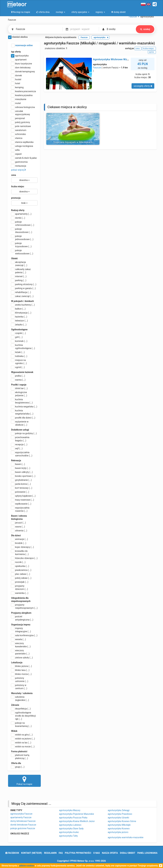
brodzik (19, 543)
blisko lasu (20, 670)
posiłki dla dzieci (23, 418)
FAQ (61, 853)
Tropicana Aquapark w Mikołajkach (73, 142)
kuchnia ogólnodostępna (23, 346)
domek (17, 75)
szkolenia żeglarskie (20, 698)
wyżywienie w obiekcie (20, 423)
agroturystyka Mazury (70, 810)
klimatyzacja (21, 313)
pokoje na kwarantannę (21, 724)
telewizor (20, 321)
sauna (18, 527)
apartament (19, 60)
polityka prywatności (78, 853)
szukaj (145, 29)
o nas (97, 853)
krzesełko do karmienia (20, 552)
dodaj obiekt (128, 853)
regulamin (50, 853)
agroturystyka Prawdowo (120, 814)
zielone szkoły (22, 658)
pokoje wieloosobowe (22, 252)
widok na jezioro (23, 739)
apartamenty (21, 214)
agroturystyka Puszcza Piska (73, 818)
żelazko (19, 325)
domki (18, 218)
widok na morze (23, 747)
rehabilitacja (21, 292)
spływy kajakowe (23, 496)
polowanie (20, 492)
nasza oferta (110, 853)
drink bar (19, 388)
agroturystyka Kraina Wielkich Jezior (77, 821)
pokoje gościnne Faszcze (23, 828)
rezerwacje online (22, 46)
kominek (19, 341)
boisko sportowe (23, 476)
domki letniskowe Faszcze (23, 825)
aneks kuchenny (23, 305)
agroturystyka (20, 56)
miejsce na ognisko (19, 362)
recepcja (19, 444)
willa (15, 150)
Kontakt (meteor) (32, 853)
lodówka (19, 356)
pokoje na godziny (24, 433)
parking (19, 280)
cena (14, 175)
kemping (17, 87)
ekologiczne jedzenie (19, 394)
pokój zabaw (21, 578)
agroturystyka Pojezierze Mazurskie (77, 814)
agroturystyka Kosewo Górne (122, 821)
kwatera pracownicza (24, 91)
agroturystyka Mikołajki (119, 825)
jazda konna (21, 484)
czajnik (19, 333)
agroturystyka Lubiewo (70, 825)
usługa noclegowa (22, 146)
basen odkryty (22, 472)
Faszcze (97, 68)
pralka (18, 376)
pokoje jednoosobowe (22, 238)
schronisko (19, 134)
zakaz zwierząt (22, 296)
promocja (16, 198)
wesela (19, 639)
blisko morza (21, 674)
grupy (18, 767)
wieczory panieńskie (20, 652)
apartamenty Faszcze (21, 817)
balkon (18, 309)
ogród (18, 367)
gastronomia (19, 162)
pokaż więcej (19, 170)
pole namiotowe (21, 126)
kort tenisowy (22, 488)
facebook (12, 853)
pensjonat (18, 118)
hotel (16, 83)
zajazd (16, 154)
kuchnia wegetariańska (22, 412)
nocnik (18, 562)
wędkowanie (21, 504)
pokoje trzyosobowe (21, 245)
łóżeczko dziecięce (24, 558)
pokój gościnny (21, 122)
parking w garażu (23, 288)
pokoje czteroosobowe (23, 223)
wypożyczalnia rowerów (20, 509)
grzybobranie (22, 480)
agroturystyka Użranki (118, 818)
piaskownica (21, 570)
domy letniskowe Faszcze (23, 821)
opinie (152, 52)
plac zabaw (21, 574)
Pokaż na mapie (25, 781)
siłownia (19, 531)
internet (19, 276)
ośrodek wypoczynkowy (21, 113)
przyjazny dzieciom (20, 587)
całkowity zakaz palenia (21, 271)
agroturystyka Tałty (68, 836)
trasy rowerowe (23, 500)
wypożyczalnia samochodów (22, 454)
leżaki (18, 352)
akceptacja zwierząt (19, 264)
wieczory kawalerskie (21, 645)
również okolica (18, 37)
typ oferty (16, 52)
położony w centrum (19, 687)
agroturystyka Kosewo (119, 829)
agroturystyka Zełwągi (119, 810)
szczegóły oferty (143, 86)
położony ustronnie (20, 679)
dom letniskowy (21, 68)
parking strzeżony (24, 284)
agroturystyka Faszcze (21, 814)
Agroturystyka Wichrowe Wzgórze (113, 59)
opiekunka (20, 566)
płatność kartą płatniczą (20, 757)
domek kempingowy (23, 72)
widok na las (21, 743)
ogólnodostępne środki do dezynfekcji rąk (24, 716)
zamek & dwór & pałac (24, 158)
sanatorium (19, 130)
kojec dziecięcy (23, 547)
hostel (16, 79)
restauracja (19, 166)
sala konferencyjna (24, 635)
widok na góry (22, 735)
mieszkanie (19, 99)
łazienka (19, 317)
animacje (20, 539)
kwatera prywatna (22, 95)
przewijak (20, 582)
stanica (17, 138)
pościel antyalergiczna (22, 618)
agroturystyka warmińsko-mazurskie (126, 837)
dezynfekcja (21, 709)
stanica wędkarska (22, 142)
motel (16, 103)
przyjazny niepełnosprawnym (24, 606)
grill (17, 337)
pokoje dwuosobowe (22, 230)
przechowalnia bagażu (20, 439)
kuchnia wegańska (24, 407)
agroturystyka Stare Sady (71, 829)
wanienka (20, 593)
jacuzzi (19, 523)
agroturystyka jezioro (118, 832)
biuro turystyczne (22, 64)
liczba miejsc (18, 186)
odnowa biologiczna (23, 107)
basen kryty (21, 468)
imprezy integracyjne (21, 630)
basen (18, 464)
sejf (17, 448)
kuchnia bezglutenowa (22, 401)
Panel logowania (147, 853)
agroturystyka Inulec (69, 832)
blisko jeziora (22, 666)
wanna (18, 380)
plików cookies (27, 866)
